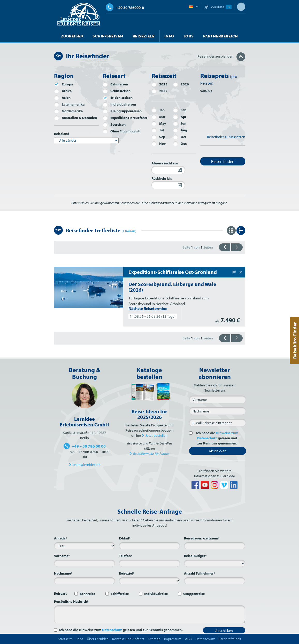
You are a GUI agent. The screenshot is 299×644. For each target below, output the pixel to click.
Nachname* (63, 573)
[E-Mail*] (218, 423)
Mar (158, 117)
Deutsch (194, 7)
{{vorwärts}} (237, 247)
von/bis (206, 91)
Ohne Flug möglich (121, 131)
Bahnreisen (115, 84)
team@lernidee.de (86, 465)
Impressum (173, 639)
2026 (181, 84)
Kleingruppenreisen (122, 111)
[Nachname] (218, 411)
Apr (180, 117)
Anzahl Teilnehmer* (200, 573)
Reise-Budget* (195, 556)
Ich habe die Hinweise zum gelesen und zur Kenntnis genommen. (121, 630)
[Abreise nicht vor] (168, 170)
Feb (180, 110)
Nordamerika (68, 111)
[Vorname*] (85, 563)
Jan (158, 110)
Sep (158, 137)
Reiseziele (139, 36)
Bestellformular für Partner (151, 454)
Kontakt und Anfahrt (128, 639)
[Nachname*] (85, 581)
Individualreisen (119, 104)
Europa (63, 84)
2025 (159, 84)
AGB (188, 639)
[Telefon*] (149, 563)
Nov (159, 144)
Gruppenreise (194, 594)
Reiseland (62, 134)
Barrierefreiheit (230, 639)
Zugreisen (71, 36)
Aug (180, 130)
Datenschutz (112, 630)
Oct (179, 137)
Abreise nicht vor (165, 163)
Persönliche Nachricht (71, 601)
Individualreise (156, 594)
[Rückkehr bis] (168, 185)
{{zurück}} (225, 247)
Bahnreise (87, 594)
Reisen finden (223, 161)
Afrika (63, 91)
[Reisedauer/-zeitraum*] (215, 546)
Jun (180, 123)
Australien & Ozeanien (75, 118)
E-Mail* (125, 538)
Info (163, 36)
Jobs (182, 36)
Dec (180, 144)
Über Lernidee (98, 639)
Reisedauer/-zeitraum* (202, 538)
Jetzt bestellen (156, 435)
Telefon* (126, 556)
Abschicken (218, 451)
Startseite (65, 639)
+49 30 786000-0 (125, 8)
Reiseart (60, 593)
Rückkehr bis (162, 178)
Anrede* (60, 538)
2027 (159, 91)
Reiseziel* (127, 573)
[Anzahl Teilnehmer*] (215, 581)
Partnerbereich (212, 36)
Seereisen (114, 124)
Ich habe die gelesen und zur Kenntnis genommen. (216, 438)
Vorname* (62, 556)
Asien (62, 98)
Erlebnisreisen (118, 98)
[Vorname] (218, 399)
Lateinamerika (69, 104)
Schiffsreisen (105, 36)
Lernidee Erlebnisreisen (79, 14)
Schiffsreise (120, 594)
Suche (241, 7)
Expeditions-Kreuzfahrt (125, 118)
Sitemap (154, 639)
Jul (158, 130)
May (159, 123)
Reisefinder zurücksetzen (226, 137)
